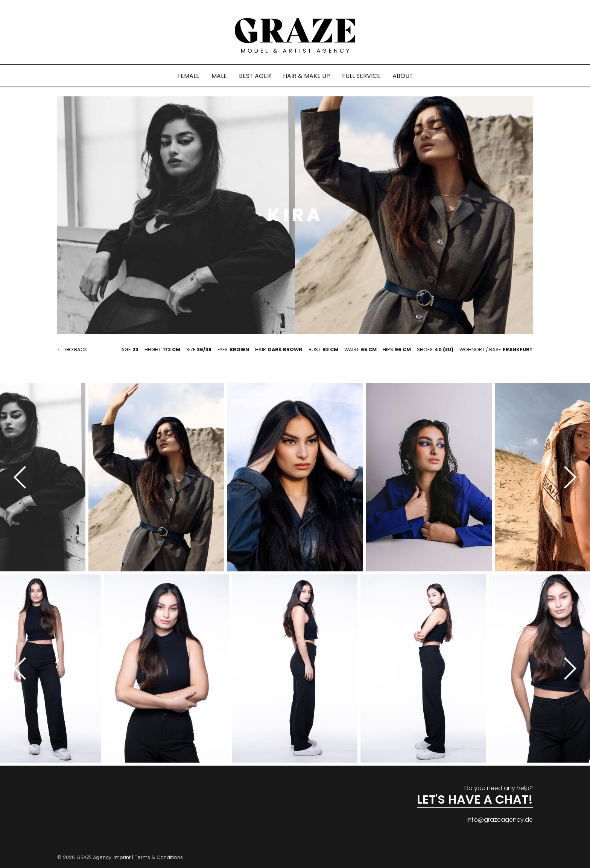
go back (76, 349)
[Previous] (23, 477)
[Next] (567, 477)
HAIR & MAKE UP (306, 76)
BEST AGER (255, 76)
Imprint (122, 857)
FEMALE (188, 76)
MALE (219, 76)
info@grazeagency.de (500, 820)
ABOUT (403, 76)
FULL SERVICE (361, 76)
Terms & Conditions (159, 857)
